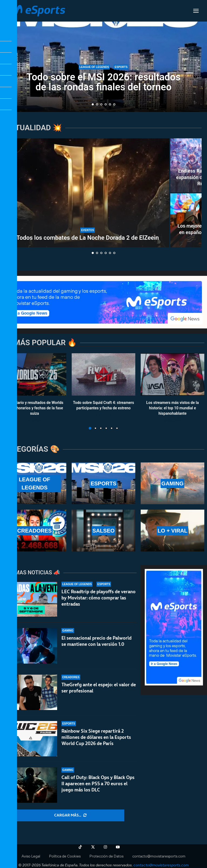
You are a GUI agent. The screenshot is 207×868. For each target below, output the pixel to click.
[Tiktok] (80, 847)
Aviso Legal (31, 856)
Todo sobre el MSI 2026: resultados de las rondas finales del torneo (103, 82)
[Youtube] (118, 847)
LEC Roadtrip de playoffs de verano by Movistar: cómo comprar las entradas (99, 598)
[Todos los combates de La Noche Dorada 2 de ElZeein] (88, 193)
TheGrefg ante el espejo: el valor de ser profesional (99, 689)
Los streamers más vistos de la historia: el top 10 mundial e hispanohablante (173, 408)
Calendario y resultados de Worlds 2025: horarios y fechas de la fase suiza (34, 408)
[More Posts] (70, 815)
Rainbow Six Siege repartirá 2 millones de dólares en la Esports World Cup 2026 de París (96, 743)
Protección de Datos (106, 856)
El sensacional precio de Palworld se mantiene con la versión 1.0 (96, 641)
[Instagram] (105, 847)
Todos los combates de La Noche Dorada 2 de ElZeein (88, 238)
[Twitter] (93, 847)
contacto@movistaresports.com (159, 856)
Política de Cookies (65, 856)
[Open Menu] (196, 11)
